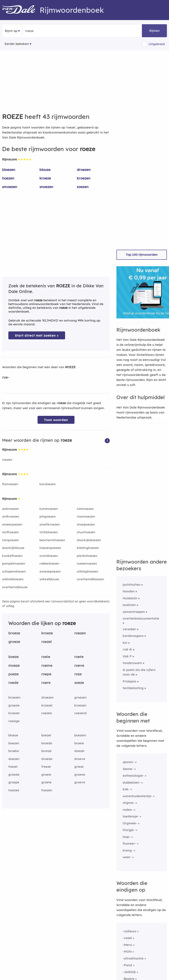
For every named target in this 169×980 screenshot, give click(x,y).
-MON (127, 951)
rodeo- (128, 810)
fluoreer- (129, 843)
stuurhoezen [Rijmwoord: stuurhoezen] (86, 532)
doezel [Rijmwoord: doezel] (79, 751)
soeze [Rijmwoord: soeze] (79, 683)
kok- (126, 789)
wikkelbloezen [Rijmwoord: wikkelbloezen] (13, 579)
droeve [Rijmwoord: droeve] (80, 759)
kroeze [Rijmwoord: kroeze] (45, 178)
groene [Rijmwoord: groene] (80, 774)
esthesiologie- (133, 776)
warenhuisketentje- (137, 796)
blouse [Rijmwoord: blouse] (45, 170)
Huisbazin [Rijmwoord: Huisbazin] (130, 598)
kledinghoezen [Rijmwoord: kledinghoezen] (88, 548)
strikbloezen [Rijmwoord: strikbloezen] (49, 532)
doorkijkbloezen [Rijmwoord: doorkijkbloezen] (89, 540)
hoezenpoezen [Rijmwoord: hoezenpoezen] (50, 548)
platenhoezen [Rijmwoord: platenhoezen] (87, 556)
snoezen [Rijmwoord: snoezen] (46, 187)
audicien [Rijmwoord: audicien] (129, 605)
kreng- (128, 850)
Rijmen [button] (154, 31)
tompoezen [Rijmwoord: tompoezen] (11, 540)
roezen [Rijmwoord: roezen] (7, 460)
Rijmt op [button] (11, 31)
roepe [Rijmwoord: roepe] (46, 674)
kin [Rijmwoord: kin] (125, 643)
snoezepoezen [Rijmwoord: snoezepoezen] (50, 571)
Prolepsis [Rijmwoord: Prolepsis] (129, 681)
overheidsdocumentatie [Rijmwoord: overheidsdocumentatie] (141, 618)
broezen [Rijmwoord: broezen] (14, 697)
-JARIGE (129, 972)
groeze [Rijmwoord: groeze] (14, 642)
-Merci (127, 945)
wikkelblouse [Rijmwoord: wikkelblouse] (49, 579)
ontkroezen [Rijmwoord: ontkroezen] (11, 516)
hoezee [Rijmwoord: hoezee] (14, 790)
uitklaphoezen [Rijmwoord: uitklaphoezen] (88, 571)
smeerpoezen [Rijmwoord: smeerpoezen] (12, 524)
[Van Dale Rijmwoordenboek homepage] (21, 10)
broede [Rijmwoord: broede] (47, 743)
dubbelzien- (132, 782)
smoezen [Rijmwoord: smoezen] (10, 187)
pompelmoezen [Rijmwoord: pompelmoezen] (14, 563)
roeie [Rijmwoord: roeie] (46, 657)
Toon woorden (56, 420)
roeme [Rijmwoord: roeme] (47, 665)
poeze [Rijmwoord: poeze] (13, 674)
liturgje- (129, 830)
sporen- (128, 762)
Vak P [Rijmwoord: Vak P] (127, 656)
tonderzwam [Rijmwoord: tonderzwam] (132, 663)
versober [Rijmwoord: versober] (129, 629)
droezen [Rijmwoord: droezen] (84, 170)
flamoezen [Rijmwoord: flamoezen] (10, 484)
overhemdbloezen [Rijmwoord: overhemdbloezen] (90, 579)
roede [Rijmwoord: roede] (13, 683)
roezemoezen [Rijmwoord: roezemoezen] (87, 563)
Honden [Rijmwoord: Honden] (129, 591)
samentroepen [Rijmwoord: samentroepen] (134, 612)
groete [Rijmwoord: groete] (46, 782)
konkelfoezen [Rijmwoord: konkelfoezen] (12, 556)
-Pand (127, 965)
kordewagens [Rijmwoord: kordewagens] (133, 636)
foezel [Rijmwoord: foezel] (13, 767)
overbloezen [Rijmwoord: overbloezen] (49, 556)
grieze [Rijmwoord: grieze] (79, 767)
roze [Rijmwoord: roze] (78, 674)
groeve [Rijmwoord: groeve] (80, 782)
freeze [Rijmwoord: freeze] (46, 767)
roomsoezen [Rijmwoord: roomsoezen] (86, 516)
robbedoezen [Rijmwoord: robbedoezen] (49, 563)
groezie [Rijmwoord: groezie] (14, 705)
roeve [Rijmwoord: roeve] (79, 665)
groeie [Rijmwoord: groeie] (46, 774)
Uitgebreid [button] (157, 44)
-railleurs (129, 931)
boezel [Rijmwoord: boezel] (46, 735)
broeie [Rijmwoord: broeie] (79, 743)
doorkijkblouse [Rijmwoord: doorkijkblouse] (13, 548)
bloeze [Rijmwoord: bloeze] (13, 735)
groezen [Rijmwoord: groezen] (80, 697)
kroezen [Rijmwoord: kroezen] (84, 178)
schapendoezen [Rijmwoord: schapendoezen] (14, 571)
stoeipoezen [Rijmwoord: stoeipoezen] (86, 524)
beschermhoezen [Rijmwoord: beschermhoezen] (52, 540)
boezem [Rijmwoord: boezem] (80, 735)
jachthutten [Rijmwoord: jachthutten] (132, 585)
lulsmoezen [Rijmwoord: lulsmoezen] (85, 509)
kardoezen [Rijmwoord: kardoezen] (48, 484)
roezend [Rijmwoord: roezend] (80, 713)
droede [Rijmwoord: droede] (47, 759)
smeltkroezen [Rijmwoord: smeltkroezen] (50, 524)
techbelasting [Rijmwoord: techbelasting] (133, 688)
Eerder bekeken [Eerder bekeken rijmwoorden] (17, 44)
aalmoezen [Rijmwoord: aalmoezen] (11, 509)
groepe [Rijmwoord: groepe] (14, 782)
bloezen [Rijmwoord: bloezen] (9, 170)
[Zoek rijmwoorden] (46, 31)
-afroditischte (133, 958)
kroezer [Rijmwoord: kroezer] (14, 713)
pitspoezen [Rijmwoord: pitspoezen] (48, 516)
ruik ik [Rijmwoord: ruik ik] (127, 649)
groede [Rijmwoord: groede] (14, 774)
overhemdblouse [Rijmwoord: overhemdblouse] (15, 587)
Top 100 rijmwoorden (142, 255)
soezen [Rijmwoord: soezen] (83, 187)
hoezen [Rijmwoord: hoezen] (8, 178)
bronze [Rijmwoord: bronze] (46, 751)
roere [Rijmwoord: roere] (46, 683)
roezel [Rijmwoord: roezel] (46, 642)
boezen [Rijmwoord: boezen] (14, 743)
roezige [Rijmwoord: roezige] (14, 721)
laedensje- (131, 816)
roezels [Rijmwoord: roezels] (47, 713)
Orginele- (130, 823)
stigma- (129, 803)
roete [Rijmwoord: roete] (79, 657)
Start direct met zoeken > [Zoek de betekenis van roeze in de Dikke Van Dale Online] (37, 335)
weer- (127, 857)
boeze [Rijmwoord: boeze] (13, 657)
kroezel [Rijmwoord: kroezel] (47, 705)
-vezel (127, 938)
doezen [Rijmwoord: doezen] (14, 759)
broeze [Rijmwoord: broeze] (14, 633)
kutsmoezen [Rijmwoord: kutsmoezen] (49, 509)
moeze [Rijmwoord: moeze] (14, 665)
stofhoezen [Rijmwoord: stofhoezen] (10, 532)
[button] (107, 440)
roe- (6, 377)
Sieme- (128, 769)
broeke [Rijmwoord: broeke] (14, 751)
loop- (127, 837)
